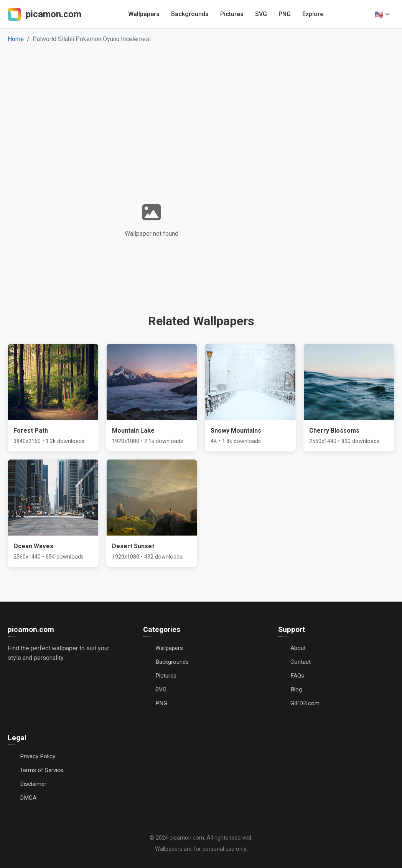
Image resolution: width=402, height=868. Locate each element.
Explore (313, 14)
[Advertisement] (201, 101)
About (298, 648)
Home (16, 39)
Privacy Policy (38, 756)
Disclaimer (33, 784)
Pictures (232, 14)
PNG (285, 14)
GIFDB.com (305, 703)
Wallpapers (144, 14)
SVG (261, 14)
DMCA (28, 798)
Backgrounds (190, 14)
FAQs (297, 676)
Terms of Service (42, 770)
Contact (301, 662)
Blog (296, 689)
